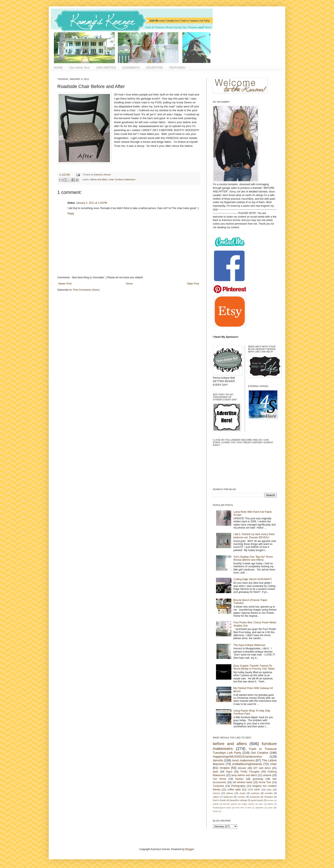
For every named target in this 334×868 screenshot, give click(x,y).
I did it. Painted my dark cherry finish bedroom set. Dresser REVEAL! (254, 536)
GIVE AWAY (254, 790)
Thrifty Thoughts (250, 772)
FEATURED (177, 68)
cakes (216, 797)
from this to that (243, 808)
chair (111, 180)
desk (215, 772)
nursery (242, 797)
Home (129, 284)
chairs (243, 793)
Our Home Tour (79, 68)
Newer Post (65, 284)
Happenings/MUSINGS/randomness (237, 757)
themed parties (230, 804)
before (270, 804)
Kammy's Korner (102, 175)
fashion (240, 779)
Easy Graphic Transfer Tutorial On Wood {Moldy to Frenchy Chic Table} (254, 667)
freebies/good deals (222, 808)
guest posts (257, 800)
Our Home (220, 779)
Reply (71, 214)
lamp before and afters (244, 775)
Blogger (190, 849)
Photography (238, 786)
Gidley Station (248, 804)
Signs (229, 772)
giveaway (258, 779)
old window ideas (243, 782)
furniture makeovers (125, 180)
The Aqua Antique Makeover (250, 645)
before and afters (99, 180)
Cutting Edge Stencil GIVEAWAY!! (253, 579)
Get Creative (259, 753)
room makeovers (243, 760)
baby (269, 790)
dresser (242, 768)
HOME (58, 68)
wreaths (269, 793)
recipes (225, 768)
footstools (255, 797)
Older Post (193, 284)
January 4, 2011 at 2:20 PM (92, 203)
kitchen (270, 800)
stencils (218, 760)
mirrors (216, 793)
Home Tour (265, 782)
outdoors (255, 793)
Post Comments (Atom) (86, 290)
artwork (267, 775)
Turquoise (218, 786)
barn (261, 804)
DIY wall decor (262, 768)
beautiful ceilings (239, 800)
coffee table (234, 790)
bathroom (228, 797)
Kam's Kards (219, 800)
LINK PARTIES (106, 68)
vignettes (259, 808)
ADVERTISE (155, 68)
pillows (230, 793)
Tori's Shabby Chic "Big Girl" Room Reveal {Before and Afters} (253, 558)
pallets (216, 804)
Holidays (268, 797)
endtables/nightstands (247, 764)
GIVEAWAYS (131, 68)
